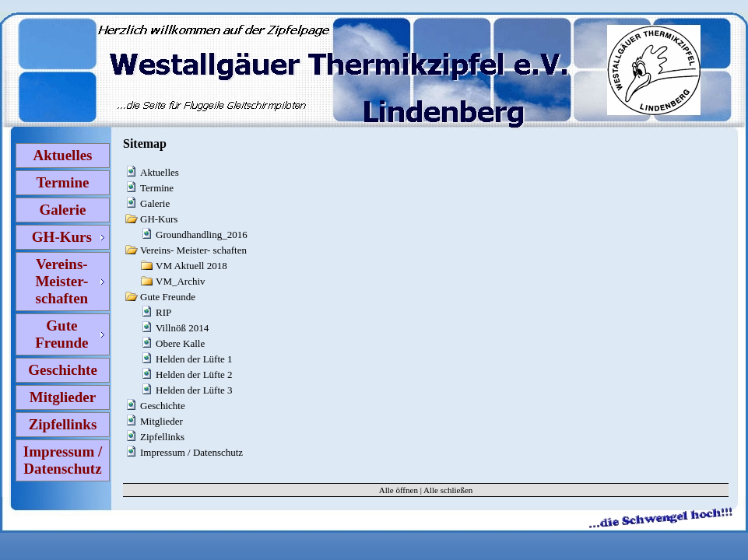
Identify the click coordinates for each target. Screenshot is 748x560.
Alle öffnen (399, 490)
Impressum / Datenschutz (63, 460)
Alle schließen (448, 490)
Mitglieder (63, 397)
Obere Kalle (180, 343)
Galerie (62, 210)
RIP (163, 312)
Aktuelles (63, 155)
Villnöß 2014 (182, 328)
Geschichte (63, 370)
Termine (63, 182)
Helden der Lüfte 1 (194, 359)
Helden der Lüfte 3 (194, 390)
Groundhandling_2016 (202, 234)
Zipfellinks (63, 424)
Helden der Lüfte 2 (194, 374)
